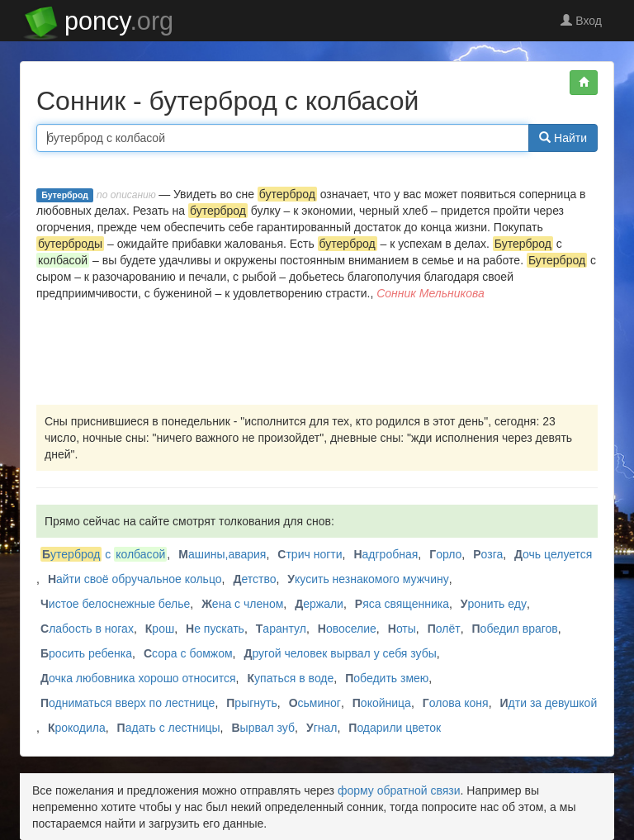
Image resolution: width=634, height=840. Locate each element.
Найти (563, 138)
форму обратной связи (399, 790)
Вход (581, 21)
